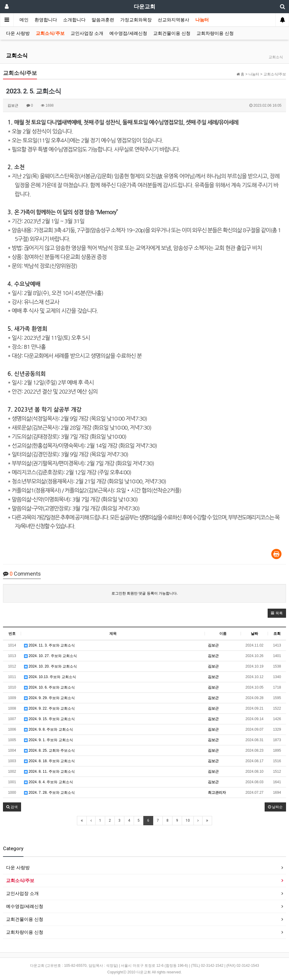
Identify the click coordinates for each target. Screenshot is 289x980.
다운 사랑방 (18, 33)
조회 (277, 634)
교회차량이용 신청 (215, 33)
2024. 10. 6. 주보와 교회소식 (49, 687)
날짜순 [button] (275, 807)
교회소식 (17, 55)
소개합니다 (74, 20)
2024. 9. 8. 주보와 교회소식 (49, 729)
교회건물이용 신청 (172, 33)
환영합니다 (46, 20)
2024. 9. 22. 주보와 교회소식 (49, 708)
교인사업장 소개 (87, 33)
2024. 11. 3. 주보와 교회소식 (49, 645)
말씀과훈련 (103, 20)
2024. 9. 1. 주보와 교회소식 (49, 740)
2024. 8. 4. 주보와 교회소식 (49, 782)
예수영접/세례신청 (128, 33)
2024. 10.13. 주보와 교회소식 (50, 677)
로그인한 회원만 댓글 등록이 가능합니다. (145, 593)
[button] (277, 613)
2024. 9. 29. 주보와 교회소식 (49, 698)
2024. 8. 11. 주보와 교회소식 (49, 772)
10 (188, 820)
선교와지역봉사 (173, 20)
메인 (24, 20)
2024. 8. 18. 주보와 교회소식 (49, 761)
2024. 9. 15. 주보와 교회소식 (49, 719)
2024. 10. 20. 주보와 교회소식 (50, 666)
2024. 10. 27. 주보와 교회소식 (50, 656)
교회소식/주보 (50, 33)
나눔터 (202, 20)
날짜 (254, 634)
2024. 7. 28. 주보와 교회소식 (49, 793)
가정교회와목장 (136, 20)
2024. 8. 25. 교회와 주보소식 (49, 750)
